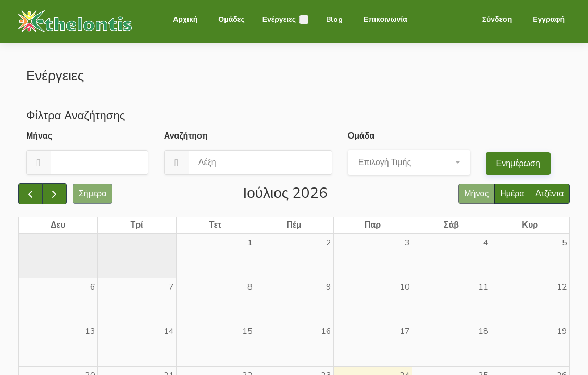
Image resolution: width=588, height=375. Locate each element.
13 (90, 331)
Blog (334, 20)
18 (483, 331)
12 (562, 287)
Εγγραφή (549, 20)
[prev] (30, 194)
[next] (54, 194)
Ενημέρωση (518, 164)
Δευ (58, 225)
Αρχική (185, 20)
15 (247, 331)
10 (405, 287)
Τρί (136, 225)
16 (326, 331)
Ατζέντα (549, 194)
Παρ (373, 225)
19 (562, 331)
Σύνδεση (497, 20)
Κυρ (530, 225)
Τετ (215, 225)
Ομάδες (231, 20)
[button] (409, 162)
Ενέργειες (279, 20)
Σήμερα (93, 194)
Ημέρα (512, 194)
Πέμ (294, 225)
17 (405, 331)
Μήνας (476, 194)
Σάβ (451, 225)
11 (483, 287)
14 (169, 331)
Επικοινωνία (385, 20)
